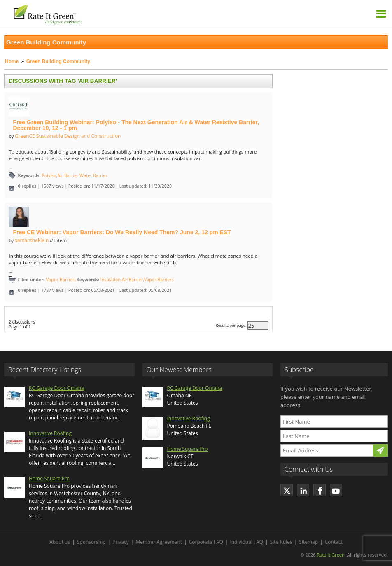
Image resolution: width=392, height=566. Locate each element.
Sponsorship (91, 542)
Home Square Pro (49, 479)
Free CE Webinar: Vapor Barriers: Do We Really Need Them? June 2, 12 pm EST (122, 232)
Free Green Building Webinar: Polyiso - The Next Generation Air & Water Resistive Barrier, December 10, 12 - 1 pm (136, 125)
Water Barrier (93, 175)
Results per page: (231, 325)
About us (60, 542)
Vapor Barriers (61, 279)
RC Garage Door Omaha (56, 388)
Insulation (111, 280)
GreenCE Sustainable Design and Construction (68, 136)
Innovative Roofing (50, 433)
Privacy (121, 542)
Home (12, 61)
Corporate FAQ (206, 542)
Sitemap (308, 542)
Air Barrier (68, 175)
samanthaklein (32, 240)
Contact (334, 542)
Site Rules (281, 542)
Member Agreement (159, 542)
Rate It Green (330, 555)
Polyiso (49, 175)
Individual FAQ (246, 542)
